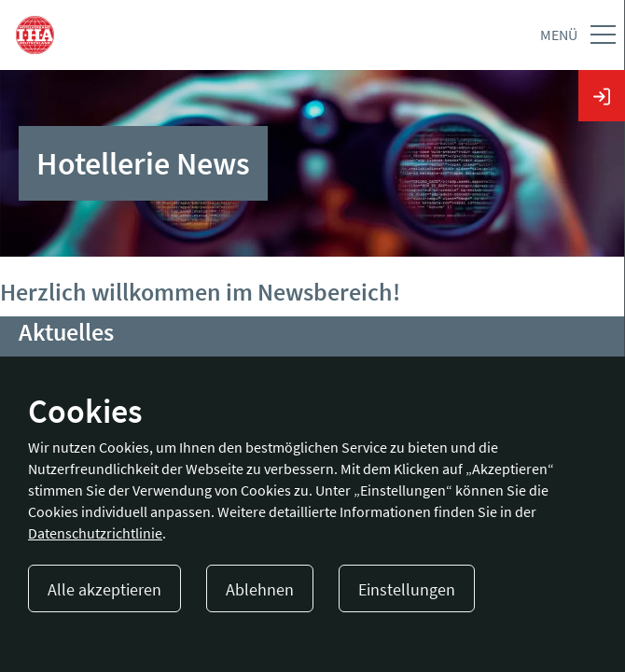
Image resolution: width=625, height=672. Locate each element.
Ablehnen (260, 589)
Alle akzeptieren (104, 589)
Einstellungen (407, 589)
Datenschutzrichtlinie (95, 533)
